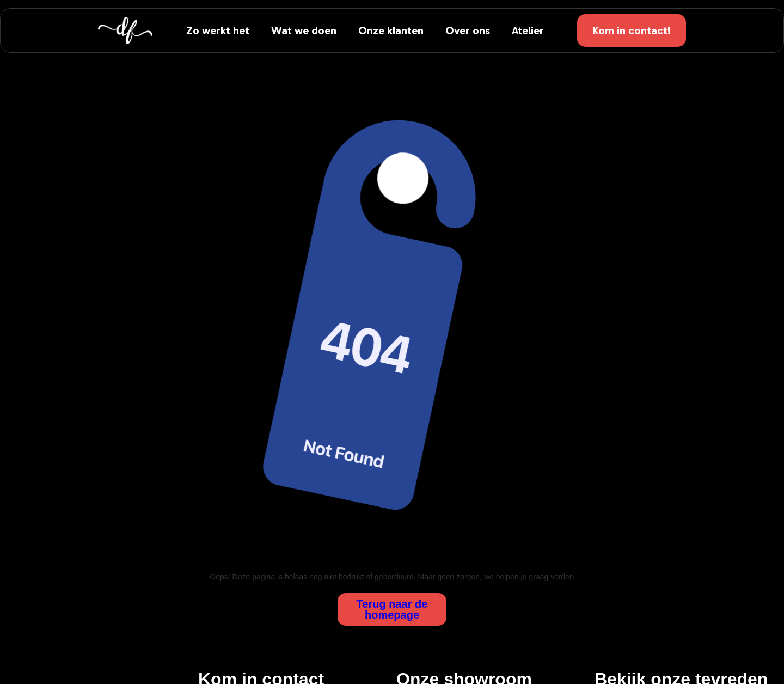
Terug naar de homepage (392, 609)
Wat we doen (304, 30)
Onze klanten (391, 30)
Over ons (468, 30)
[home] (125, 30)
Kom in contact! (632, 30)
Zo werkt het (218, 30)
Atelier (528, 30)
